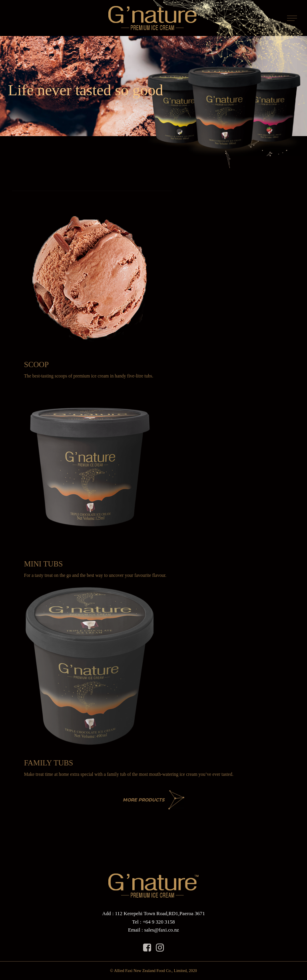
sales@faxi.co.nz (162, 930)
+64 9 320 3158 (159, 922)
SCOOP (36, 364)
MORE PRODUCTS (144, 800)
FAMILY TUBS (49, 763)
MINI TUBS (43, 564)
